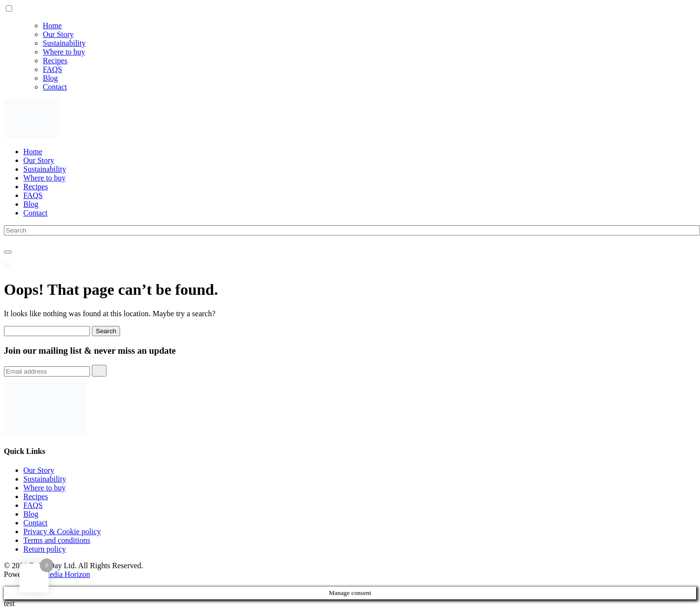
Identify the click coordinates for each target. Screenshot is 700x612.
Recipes (55, 61)
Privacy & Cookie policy (62, 531)
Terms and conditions (57, 540)
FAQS (52, 69)
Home (52, 26)
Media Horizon (66, 574)
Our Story (58, 34)
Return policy (45, 549)
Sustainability (64, 43)
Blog (50, 78)
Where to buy (64, 52)
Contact (55, 87)
